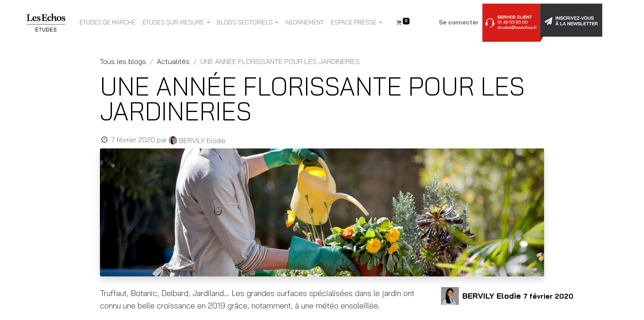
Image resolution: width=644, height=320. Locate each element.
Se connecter (459, 22)
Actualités (173, 61)
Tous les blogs (123, 61)
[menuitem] (107, 23)
